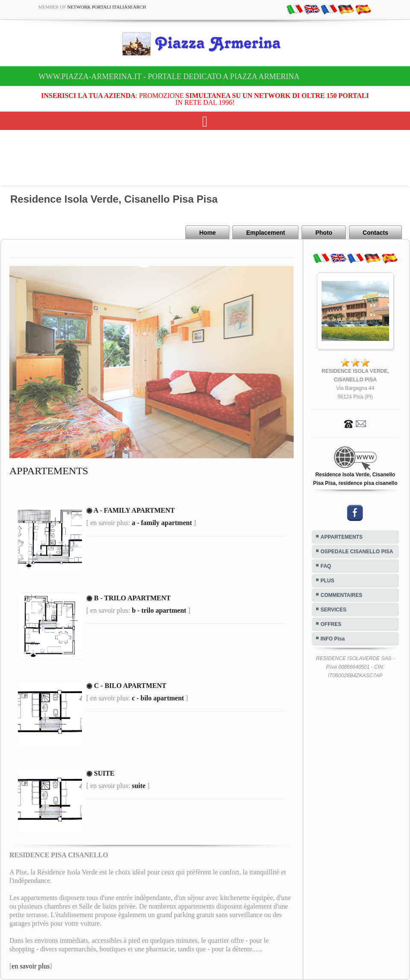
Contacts (375, 233)
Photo (324, 233)
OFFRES (331, 624)
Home (207, 233)
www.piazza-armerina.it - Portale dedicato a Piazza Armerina (169, 77)
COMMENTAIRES (342, 595)
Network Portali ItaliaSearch (107, 7)
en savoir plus (31, 966)
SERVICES (334, 610)
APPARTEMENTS (342, 537)
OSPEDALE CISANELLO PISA (357, 552)
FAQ (326, 566)
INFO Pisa (333, 639)
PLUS (328, 581)
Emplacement (265, 233)
